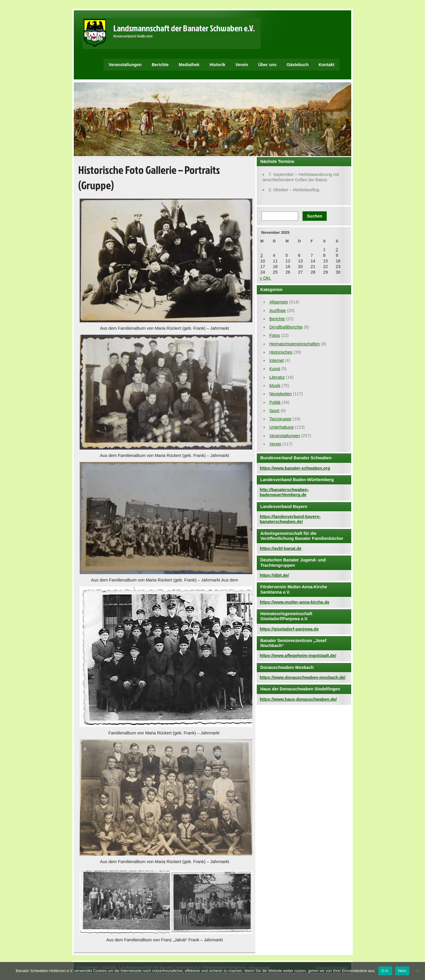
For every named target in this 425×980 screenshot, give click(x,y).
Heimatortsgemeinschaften (294, 344)
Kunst (275, 369)
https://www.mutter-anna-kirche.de (295, 602)
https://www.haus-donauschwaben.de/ (298, 699)
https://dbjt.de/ (274, 575)
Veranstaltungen (125, 65)
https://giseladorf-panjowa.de (289, 629)
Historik (218, 65)
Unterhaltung (281, 427)
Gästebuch (297, 65)
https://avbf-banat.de (281, 548)
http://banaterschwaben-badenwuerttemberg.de (284, 492)
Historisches (281, 352)
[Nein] (418, 971)
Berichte (160, 65)
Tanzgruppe (280, 419)
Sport (274, 411)
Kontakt (326, 65)
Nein (402, 971)
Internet (276, 360)
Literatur (277, 377)
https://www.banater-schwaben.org (295, 468)
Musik (275, 386)
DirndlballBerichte (286, 327)
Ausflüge (277, 311)
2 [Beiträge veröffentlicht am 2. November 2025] (337, 249)
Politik (275, 402)
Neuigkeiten (280, 394)
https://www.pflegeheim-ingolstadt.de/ (298, 656)
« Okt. (265, 278)
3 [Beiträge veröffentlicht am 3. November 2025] (261, 255)
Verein (242, 65)
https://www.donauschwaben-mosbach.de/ (303, 677)
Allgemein (278, 302)
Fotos (274, 335)
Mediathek (189, 65)
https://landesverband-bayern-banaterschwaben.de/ (290, 519)
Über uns (267, 65)
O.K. (385, 971)
